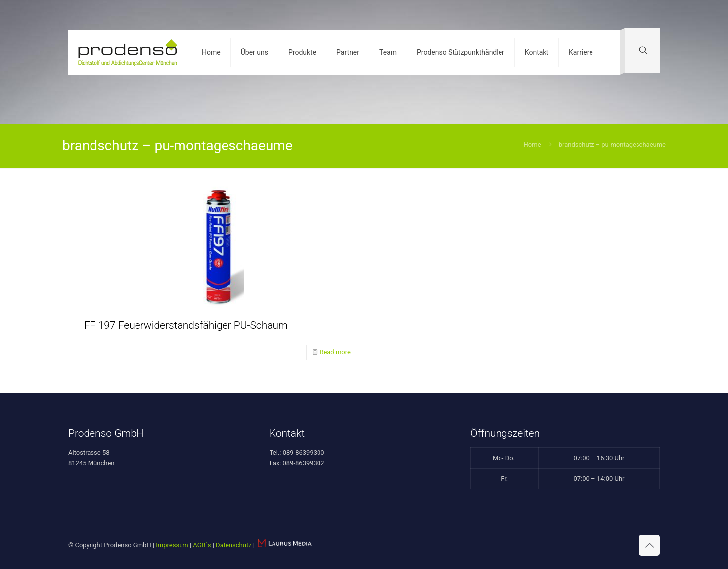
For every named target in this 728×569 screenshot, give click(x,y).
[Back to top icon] (649, 545)
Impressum (172, 545)
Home (532, 145)
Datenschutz (233, 545)
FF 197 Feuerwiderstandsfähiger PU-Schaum (186, 325)
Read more (335, 352)
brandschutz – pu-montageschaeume (612, 145)
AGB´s (202, 545)
